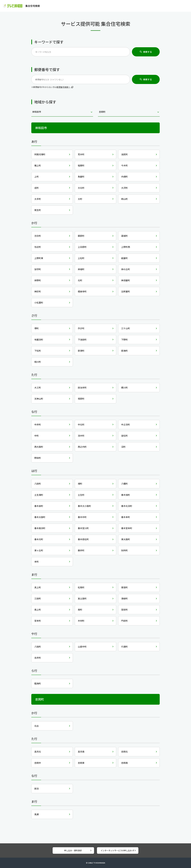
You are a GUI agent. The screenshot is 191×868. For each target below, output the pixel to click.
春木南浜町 (40, 528)
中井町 (38, 424)
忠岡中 (38, 763)
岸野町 (38, 280)
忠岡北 (124, 752)
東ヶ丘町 (39, 550)
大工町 (38, 387)
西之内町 (82, 447)
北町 (80, 280)
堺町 (37, 328)
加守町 (38, 269)
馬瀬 (37, 814)
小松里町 (39, 303)
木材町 (81, 621)
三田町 (38, 598)
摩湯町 (124, 587)
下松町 (38, 351)
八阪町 (38, 647)
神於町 (38, 291)
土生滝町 (39, 495)
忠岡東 (81, 763)
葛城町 (124, 236)
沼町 (123, 447)
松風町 (81, 587)
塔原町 (81, 399)
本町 (37, 562)
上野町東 (39, 258)
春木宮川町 (83, 528)
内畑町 (124, 177)
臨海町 (38, 683)
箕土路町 (82, 598)
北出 (37, 726)
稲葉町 (81, 165)
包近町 (38, 247)
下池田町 (82, 340)
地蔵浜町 (39, 340)
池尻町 (124, 154)
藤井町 (81, 550)
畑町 (80, 484)
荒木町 (81, 154)
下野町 (124, 340)
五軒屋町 (126, 291)
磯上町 (38, 165)
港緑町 (124, 598)
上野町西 (126, 247)
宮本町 (38, 621)
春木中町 (82, 517)
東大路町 (126, 539)
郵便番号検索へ (63, 87)
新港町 (81, 351)
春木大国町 (40, 517)
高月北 (38, 752)
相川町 (38, 362)
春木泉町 (39, 506)
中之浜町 (126, 424)
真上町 (38, 587)
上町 (37, 177)
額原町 (81, 236)
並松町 (124, 436)
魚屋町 (81, 177)
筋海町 (124, 351)
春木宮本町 (127, 528)
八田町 (38, 484)
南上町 (38, 610)
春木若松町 (83, 539)
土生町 (81, 495)
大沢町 (124, 188)
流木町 (81, 436)
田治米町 (82, 387)
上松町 (81, 258)
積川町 (124, 387)
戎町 (37, 188)
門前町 (124, 621)
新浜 (37, 789)
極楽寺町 (82, 291)
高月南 (81, 752)
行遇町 (124, 647)
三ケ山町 (126, 328)
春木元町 (39, 539)
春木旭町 (126, 495)
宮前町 (124, 610)
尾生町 (38, 210)
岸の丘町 (126, 269)
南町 (80, 610)
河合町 (38, 236)
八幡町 (124, 484)
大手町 (38, 199)
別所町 (124, 550)
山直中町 (82, 647)
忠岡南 (124, 763)
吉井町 (38, 658)
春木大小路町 (84, 506)
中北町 (81, 424)
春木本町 (126, 517)
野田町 (38, 458)
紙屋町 (124, 258)
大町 (80, 199)
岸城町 (81, 269)
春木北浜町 (127, 506)
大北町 (81, 188)
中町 (37, 436)
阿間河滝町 (40, 154)
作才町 (81, 328)
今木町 (124, 165)
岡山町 (124, 199)
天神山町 (39, 399)
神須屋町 (126, 280)
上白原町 (82, 247)
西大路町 (39, 447)
